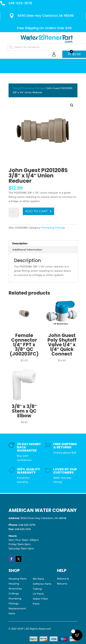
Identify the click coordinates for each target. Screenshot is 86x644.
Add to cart (36, 211)
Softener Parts (42, 584)
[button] (72, 105)
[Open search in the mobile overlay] (46, 47)
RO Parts (38, 579)
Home (16, 88)
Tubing (37, 589)
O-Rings (14, 594)
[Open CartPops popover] (77, 635)
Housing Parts (18, 579)
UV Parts (38, 594)
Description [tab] (20, 243)
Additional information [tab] (27, 250)
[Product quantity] (14, 213)
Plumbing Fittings (33, 88)
